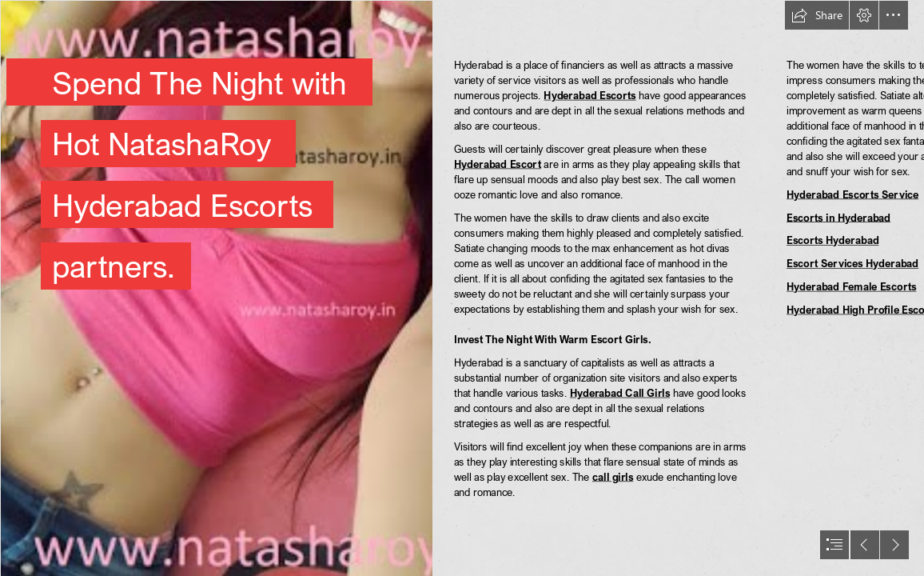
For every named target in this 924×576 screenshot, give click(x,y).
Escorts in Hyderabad (838, 217)
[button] (817, 15)
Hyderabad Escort (498, 164)
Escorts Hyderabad (832, 240)
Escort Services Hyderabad (852, 264)
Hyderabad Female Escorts (851, 286)
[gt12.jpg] (216, 288)
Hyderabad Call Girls (620, 392)
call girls (613, 476)
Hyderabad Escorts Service (852, 194)
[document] (462, 288)
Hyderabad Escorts (590, 95)
